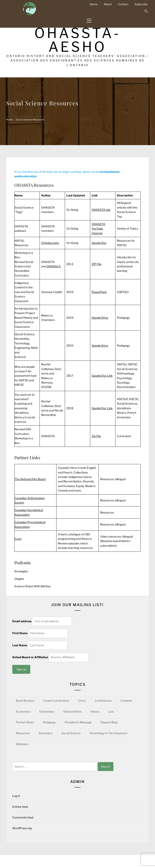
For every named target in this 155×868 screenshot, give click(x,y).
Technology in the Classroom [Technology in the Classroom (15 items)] (108, 733)
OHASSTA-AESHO (78, 40)
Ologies (19, 579)
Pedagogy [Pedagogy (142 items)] (49, 722)
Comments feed (23, 817)
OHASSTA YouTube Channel (98, 229)
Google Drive (100, 318)
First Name (20, 633)
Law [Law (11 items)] (111, 711)
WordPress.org (22, 828)
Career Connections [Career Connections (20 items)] (56, 701)
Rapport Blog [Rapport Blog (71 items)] (109, 722)
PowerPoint (99, 292)
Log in (16, 796)
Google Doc (99, 243)
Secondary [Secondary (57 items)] (46, 733)
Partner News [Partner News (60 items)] (25, 722)
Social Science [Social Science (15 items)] (71, 733)
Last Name (20, 645)
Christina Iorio (50, 243)
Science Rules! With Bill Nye (32, 586)
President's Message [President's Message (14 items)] (78, 722)
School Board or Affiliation (30, 657)
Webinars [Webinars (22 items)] (22, 744)
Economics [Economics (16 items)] (23, 711)
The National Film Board (30, 479)
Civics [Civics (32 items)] (82, 701)
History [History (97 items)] (95, 711)
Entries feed (20, 807)
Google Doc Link (102, 376)
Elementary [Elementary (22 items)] (47, 711)
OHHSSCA (54, 266)
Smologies (21, 571)
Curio (18, 539)
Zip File (96, 436)
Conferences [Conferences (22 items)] (103, 701)
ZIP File (96, 264)
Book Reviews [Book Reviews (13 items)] (25, 701)
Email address (22, 621)
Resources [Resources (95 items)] (23, 733)
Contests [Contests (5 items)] (126, 701)
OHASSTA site (101, 210)
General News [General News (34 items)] (72, 711)
